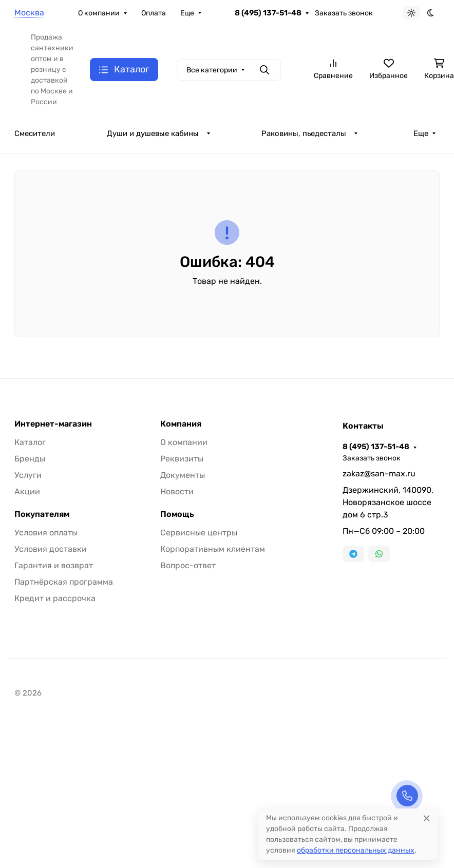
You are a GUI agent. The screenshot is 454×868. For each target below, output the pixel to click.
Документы (183, 475)
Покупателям (42, 514)
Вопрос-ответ (188, 565)
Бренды (30, 459)
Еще (187, 13)
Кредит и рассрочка (55, 598)
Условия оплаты (46, 533)
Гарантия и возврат (54, 565)
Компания (181, 424)
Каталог (30, 442)
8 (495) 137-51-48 (268, 13)
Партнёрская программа (64, 582)
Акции (27, 491)
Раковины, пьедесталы (304, 133)
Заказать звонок (344, 13)
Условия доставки (51, 549)
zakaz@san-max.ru (379, 474)
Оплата (154, 13)
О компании (99, 13)
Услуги (28, 475)
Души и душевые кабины (153, 133)
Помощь (177, 514)
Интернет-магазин (53, 424)
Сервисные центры (199, 533)
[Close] (427, 818)
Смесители (35, 133)
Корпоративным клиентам (213, 549)
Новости (177, 491)
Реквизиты (182, 459)
